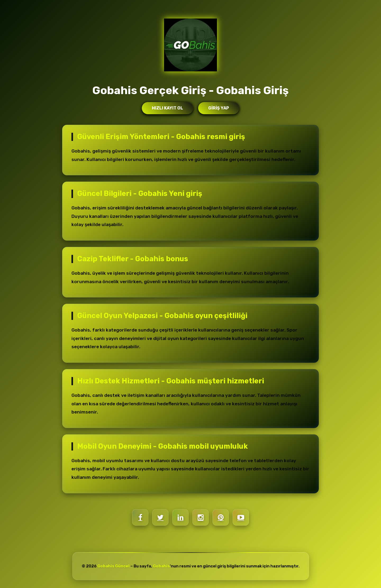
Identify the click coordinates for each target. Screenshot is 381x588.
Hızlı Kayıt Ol (167, 108)
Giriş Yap (219, 108)
